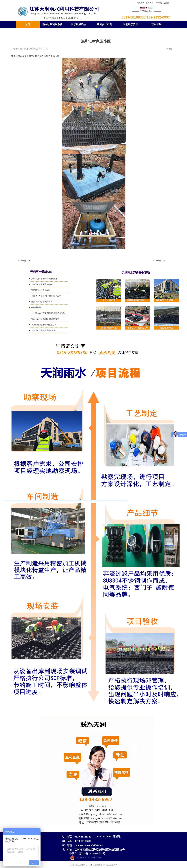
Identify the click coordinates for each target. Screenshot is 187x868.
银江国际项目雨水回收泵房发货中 (45, 319)
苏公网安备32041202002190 (89, 857)
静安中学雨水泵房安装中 (42, 302)
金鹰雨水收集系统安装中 (42, 284)
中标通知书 (36, 307)
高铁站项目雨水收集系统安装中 (44, 279)
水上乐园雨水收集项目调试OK (44, 325)
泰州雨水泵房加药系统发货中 (43, 330)
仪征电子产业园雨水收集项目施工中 (46, 296)
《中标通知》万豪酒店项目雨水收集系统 (48, 313)
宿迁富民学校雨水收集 (41, 290)
